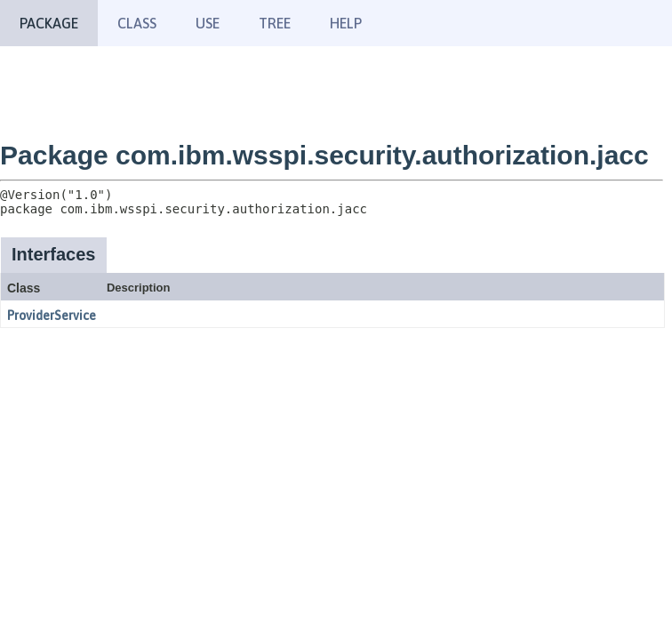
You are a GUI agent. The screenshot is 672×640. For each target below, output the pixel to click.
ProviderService (52, 316)
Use (208, 23)
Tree (275, 23)
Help (346, 23)
